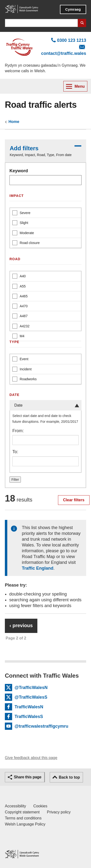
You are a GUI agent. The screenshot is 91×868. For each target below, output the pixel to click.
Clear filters (74, 500)
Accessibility (15, 806)
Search (82, 23)
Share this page (28, 777)
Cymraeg (73, 9)
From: (18, 431)
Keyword (19, 171)
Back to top (69, 777)
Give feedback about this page (31, 758)
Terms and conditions (23, 818)
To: (15, 452)
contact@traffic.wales (64, 53)
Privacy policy (59, 812)
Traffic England (38, 568)
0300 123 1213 (72, 40)
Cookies (40, 806)
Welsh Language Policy (25, 824)
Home (14, 122)
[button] (45, 151)
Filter (15, 480)
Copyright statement (22, 812)
